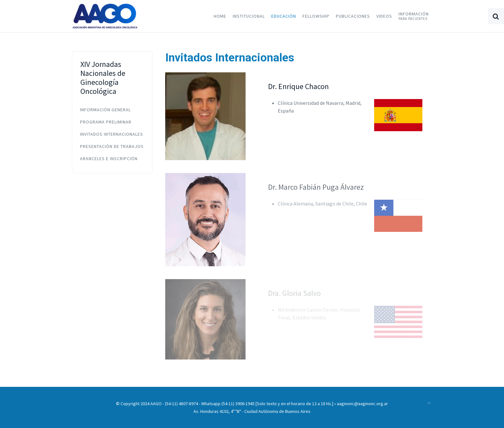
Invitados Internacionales (112, 134)
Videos (384, 16)
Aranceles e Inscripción (109, 159)
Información (414, 16)
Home (220, 16)
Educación (284, 16)
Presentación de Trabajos (112, 146)
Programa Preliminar (106, 122)
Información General (105, 110)
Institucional (249, 16)
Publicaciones (353, 16)
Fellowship (316, 16)
